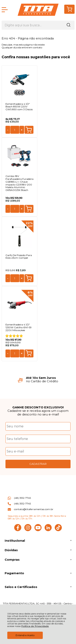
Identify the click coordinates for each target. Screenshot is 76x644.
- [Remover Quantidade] (8, 130)
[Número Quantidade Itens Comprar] (15, 130)
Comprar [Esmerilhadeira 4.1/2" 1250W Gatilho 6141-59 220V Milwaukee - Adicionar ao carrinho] (29, 353)
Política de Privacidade (35, 626)
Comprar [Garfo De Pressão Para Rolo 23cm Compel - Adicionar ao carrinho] (29, 278)
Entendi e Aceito (25, 635)
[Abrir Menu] (5, 10)
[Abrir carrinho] (69, 9)
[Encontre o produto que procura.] (69, 25)
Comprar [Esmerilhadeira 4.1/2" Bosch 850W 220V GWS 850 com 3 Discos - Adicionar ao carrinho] (29, 130)
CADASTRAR (38, 464)
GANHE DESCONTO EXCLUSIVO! (38, 407)
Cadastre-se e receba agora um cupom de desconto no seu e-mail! (38, 412)
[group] (38, 380)
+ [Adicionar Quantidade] (22, 130)
